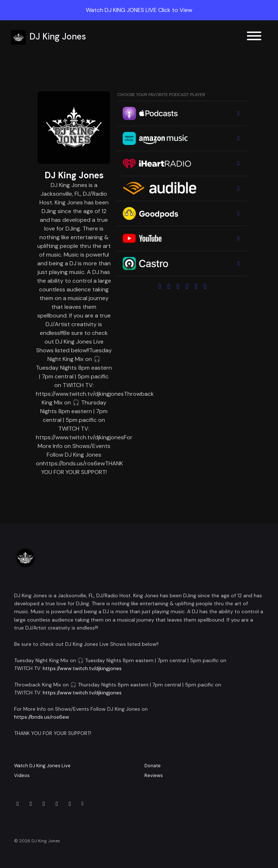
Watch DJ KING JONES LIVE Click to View (139, 10)
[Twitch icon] (70, 804)
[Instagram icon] (31, 804)
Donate (153, 766)
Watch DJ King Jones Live (42, 766)
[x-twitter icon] (18, 804)
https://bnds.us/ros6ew (42, 717)
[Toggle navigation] (254, 37)
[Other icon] (83, 804)
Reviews (154, 775)
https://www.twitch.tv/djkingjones (82, 668)
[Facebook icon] (44, 804)
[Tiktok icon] (57, 804)
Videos (22, 775)
